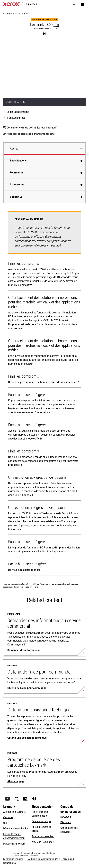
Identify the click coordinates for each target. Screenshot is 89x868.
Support (16, 197)
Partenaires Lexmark (14, 844)
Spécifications (18, 161)
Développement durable (16, 829)
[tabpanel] (44, 394)
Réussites (66, 822)
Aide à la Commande (43, 842)
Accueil (42, 4)
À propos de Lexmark (14, 812)
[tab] (44, 149)
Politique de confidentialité (42, 859)
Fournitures (17, 173)
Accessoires (17, 185)
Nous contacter (42, 807)
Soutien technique (41, 821)
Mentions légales (13, 859)
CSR (5, 823)
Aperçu (14, 149)
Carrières (8, 817)
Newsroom (66, 817)
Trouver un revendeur (43, 836)
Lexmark (9, 807)
